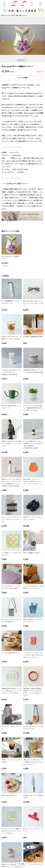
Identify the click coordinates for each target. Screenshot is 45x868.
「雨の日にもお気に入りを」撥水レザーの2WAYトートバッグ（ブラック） (11, 444)
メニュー (41, 5)
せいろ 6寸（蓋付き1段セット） (11, 653)
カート (31, 5)
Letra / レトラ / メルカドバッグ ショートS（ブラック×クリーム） (12, 519)
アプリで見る (21, 864)
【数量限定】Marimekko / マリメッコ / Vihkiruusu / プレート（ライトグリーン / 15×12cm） (11, 691)
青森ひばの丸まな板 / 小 (9, 795)
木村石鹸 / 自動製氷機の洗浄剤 (33, 337)
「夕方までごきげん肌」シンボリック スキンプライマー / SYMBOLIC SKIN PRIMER (11, 372)
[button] (3, 41)
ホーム (4, 5)
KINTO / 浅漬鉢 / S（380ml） (32, 553)
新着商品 (14, 5)
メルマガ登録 (22, 78)
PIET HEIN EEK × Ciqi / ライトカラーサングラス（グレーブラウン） (33, 303)
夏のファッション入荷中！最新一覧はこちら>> (14, 15)
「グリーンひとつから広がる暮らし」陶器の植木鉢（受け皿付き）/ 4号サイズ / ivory (33, 408)
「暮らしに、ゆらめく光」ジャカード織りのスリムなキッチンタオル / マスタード (33, 762)
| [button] (20, 60)
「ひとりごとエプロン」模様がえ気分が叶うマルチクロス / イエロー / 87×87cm (11, 831)
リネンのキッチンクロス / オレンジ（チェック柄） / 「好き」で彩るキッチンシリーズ (33, 655)
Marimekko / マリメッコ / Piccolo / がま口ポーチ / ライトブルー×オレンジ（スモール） (33, 481)
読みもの (22, 5)
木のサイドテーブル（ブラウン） (33, 864)
